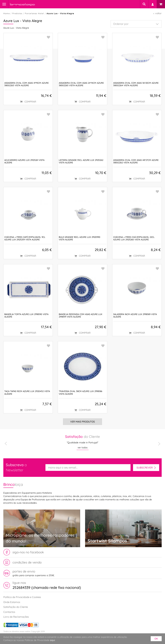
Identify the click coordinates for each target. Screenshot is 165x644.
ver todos (83, 447)
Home (7, 13)
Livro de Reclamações (16, 617)
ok (156, 639)
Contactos (9, 612)
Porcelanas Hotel (34, 13)
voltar (158, 13)
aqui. (53, 640)
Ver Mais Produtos (82, 422)
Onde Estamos (12, 602)
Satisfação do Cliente (16, 607)
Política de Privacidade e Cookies (22, 597)
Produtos (17, 13)
